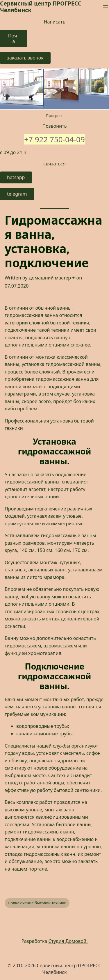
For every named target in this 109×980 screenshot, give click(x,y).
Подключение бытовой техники (37, 903)
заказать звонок (25, 58)
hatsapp (16, 177)
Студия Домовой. (68, 941)
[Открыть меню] (106, 7)
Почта (14, 38)
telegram (17, 194)
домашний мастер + (52, 278)
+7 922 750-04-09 (54, 139)
